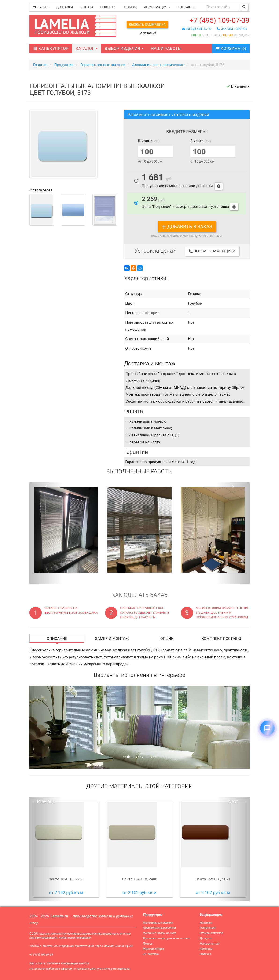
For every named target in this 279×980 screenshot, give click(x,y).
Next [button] (233, 801)
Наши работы (166, 48)
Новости (108, 7)
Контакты (186, 7)
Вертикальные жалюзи (158, 923)
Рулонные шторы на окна (160, 933)
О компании (208, 928)
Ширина (149, 141)
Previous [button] (46, 801)
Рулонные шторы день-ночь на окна (167, 939)
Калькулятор (51, 48)
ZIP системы (151, 954)
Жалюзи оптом (210, 944)
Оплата (87, 7)
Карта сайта (37, 963)
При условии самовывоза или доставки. (182, 182)
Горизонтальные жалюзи (160, 928)
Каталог (87, 48)
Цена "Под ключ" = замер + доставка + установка (190, 203)
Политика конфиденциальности (68, 963)
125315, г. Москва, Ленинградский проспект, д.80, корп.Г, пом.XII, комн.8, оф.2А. (81, 946)
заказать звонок (232, 29)
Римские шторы (153, 949)
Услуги (41, 7)
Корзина (231, 48)
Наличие (206, 954)
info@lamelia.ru (197, 29)
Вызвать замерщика (147, 25)
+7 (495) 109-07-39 (220, 20)
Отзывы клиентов (212, 933)
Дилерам (206, 939)
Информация (157, 7)
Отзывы (130, 7)
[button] (46, 533)
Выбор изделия (124, 48)
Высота (201, 141)
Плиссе (148, 944)
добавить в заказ (187, 227)
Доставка (65, 7)
